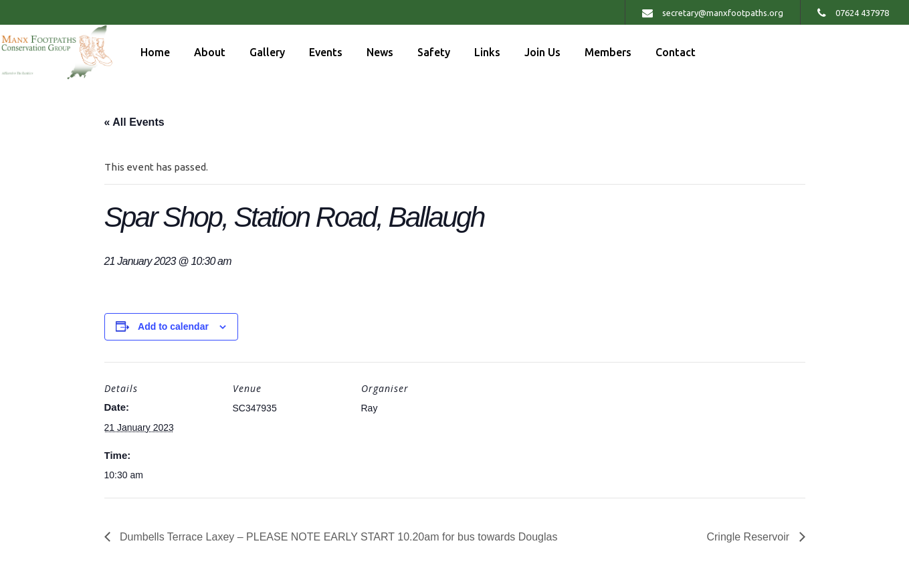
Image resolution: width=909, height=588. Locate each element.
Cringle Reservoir (749, 537)
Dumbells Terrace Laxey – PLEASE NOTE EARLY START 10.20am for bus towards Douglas (337, 537)
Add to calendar (173, 326)
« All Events (134, 122)
